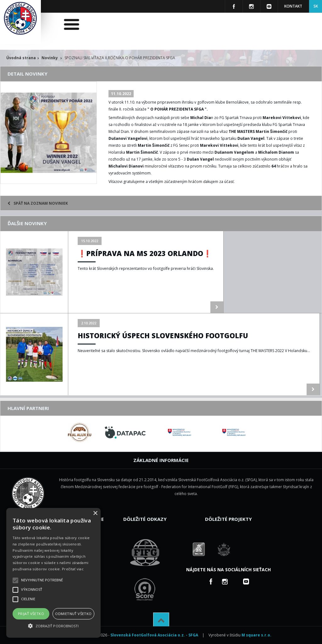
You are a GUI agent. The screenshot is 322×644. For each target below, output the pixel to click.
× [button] (95, 513)
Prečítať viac (73, 569)
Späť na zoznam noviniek (38, 203)
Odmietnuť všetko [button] (73, 614)
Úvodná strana (21, 58)
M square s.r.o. (256, 635)
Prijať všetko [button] (31, 614)
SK (316, 6)
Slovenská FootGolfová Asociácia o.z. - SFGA (154, 635)
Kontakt (293, 6)
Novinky (50, 58)
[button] (53, 626)
